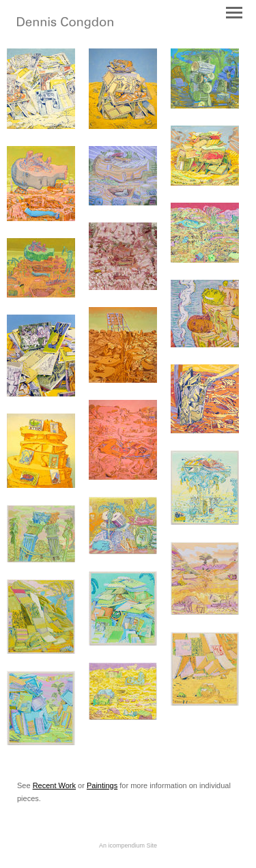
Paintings (102, 785)
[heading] (65, 26)
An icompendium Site (128, 845)
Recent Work (54, 785)
